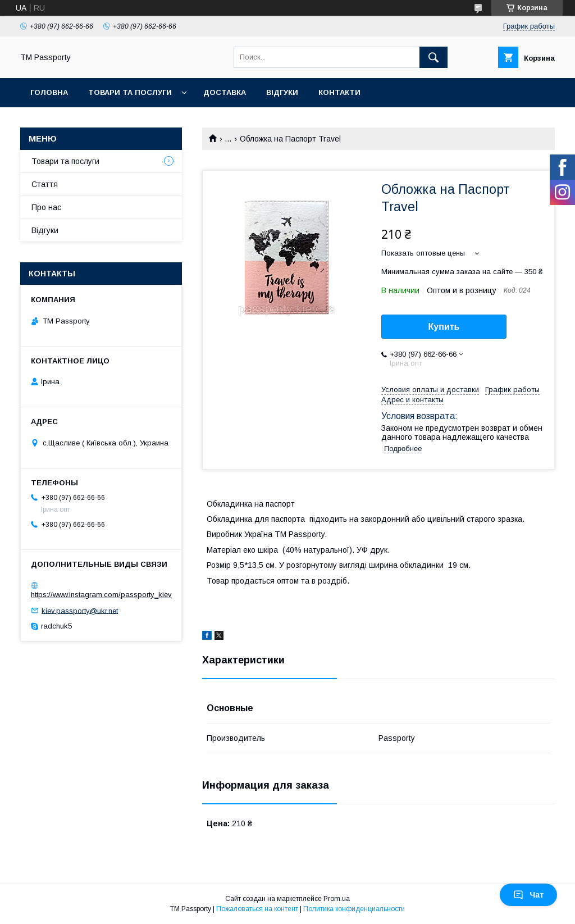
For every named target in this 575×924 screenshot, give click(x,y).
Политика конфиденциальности (354, 909)
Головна (49, 92)
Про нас (46, 207)
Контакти (339, 92)
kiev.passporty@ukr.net (80, 610)
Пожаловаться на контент (257, 909)
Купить (444, 327)
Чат (528, 895)
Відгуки (282, 92)
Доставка (225, 92)
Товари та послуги (130, 92)
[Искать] (433, 57)
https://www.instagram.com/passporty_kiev (101, 595)
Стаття (45, 184)
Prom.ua (337, 899)
